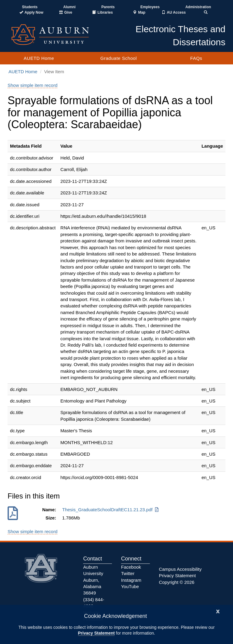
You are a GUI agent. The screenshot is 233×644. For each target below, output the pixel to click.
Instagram (131, 580)
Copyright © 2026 (177, 582)
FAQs (196, 58)
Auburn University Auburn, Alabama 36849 (93, 580)
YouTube (130, 586)
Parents (108, 7)
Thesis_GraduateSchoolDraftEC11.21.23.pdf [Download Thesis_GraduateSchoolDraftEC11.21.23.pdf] (111, 510)
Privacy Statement (96, 633)
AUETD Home (39, 58)
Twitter (128, 573)
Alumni (70, 7)
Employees (150, 7)
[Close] (218, 611)
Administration (198, 7)
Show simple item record (32, 85)
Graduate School (119, 58)
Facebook (131, 567)
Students (30, 7)
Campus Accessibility (180, 569)
